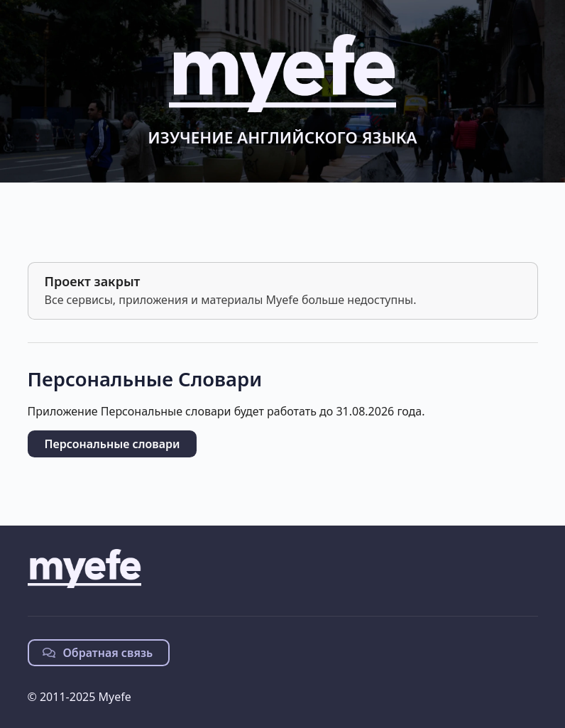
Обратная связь (98, 653)
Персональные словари (113, 444)
